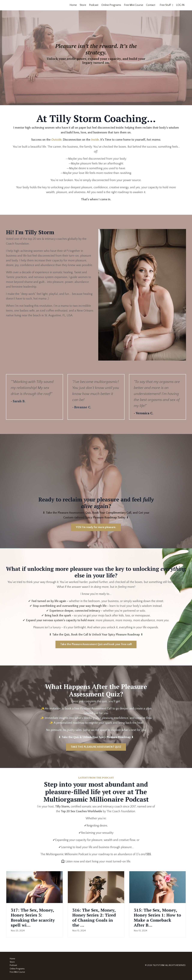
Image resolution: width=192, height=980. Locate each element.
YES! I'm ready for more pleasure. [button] (96, 528)
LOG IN (180, 5)
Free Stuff (166, 5)
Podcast (94, 5)
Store (83, 5)
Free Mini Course (134, 5)
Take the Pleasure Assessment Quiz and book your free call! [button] (96, 645)
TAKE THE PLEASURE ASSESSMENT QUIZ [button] (96, 748)
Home (73, 5)
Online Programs (111, 5)
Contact (151, 5)
